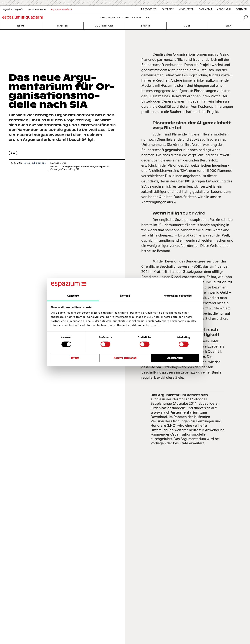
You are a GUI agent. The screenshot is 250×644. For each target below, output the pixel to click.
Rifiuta (75, 358)
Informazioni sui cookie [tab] (177, 296)
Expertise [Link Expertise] (168, 9)
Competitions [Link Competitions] (104, 26)
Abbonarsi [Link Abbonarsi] (224, 9)
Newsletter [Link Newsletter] (186, 9)
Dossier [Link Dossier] (62, 26)
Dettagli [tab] (125, 296)
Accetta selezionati (125, 358)
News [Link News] (21, 26)
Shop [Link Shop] (229, 26)
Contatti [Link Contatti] (241, 9)
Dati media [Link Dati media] (205, 9)
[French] (37, 9)
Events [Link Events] (146, 26)
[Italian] (61, 9)
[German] (13, 9)
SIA (13, 153)
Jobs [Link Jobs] (187, 26)
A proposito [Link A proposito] (149, 9)
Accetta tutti (175, 358)
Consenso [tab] (73, 296)
